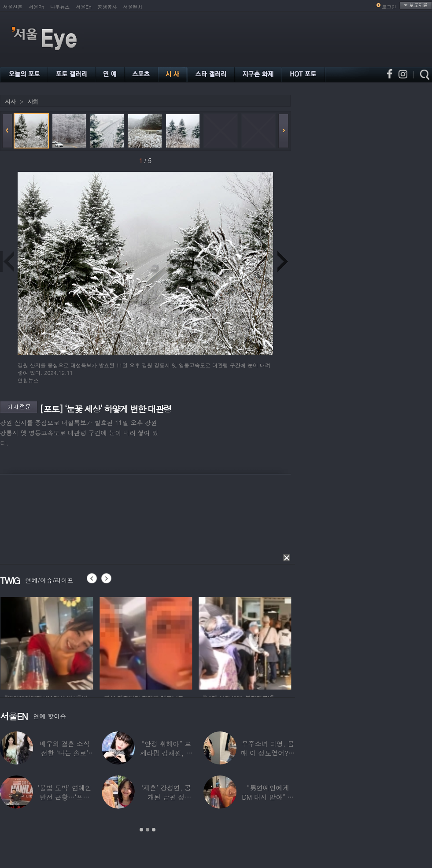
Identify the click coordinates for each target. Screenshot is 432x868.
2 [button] (148, 830)
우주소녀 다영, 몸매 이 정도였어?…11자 (268, 753)
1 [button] (141, 830)
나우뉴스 (60, 7)
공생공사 (107, 7)
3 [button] (154, 830)
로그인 (389, 7)
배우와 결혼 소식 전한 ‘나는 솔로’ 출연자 (65, 753)
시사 (10, 102)
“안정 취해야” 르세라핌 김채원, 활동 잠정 (166, 753)
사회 (33, 102)
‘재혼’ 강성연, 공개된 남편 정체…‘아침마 (166, 797)
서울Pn (36, 7)
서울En (83, 7)
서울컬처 (133, 7)
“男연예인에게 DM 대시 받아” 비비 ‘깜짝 (268, 797)
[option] (63, 642)
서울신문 (13, 7)
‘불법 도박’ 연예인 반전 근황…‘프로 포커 (65, 797)
